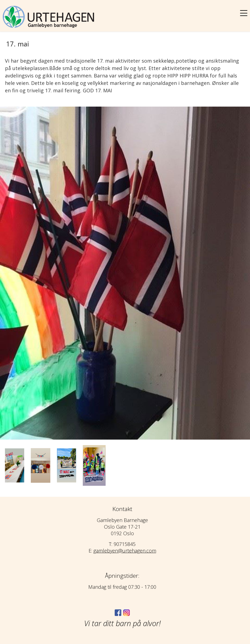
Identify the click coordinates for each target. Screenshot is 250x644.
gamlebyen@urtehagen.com (125, 551)
